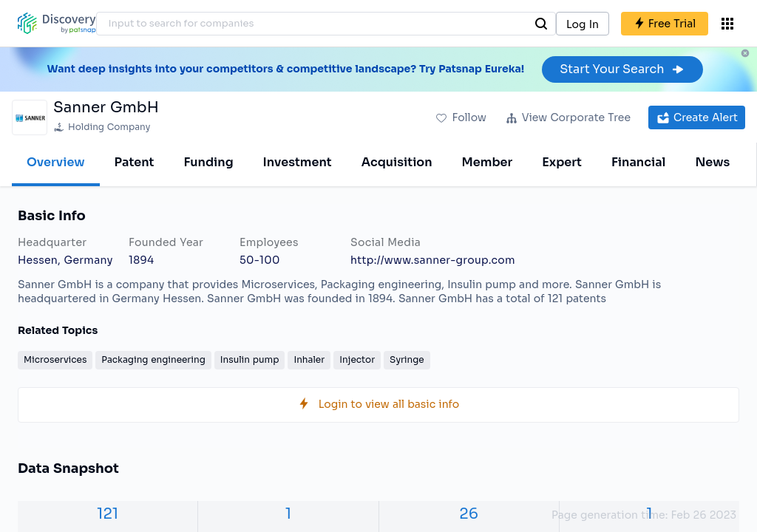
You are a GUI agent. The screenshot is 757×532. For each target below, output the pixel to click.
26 (469, 514)
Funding (208, 162)
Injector (357, 359)
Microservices (55, 359)
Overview (56, 162)
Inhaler (309, 359)
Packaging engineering (153, 359)
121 (108, 514)
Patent (135, 162)
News (712, 162)
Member (488, 162)
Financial (638, 162)
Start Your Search (622, 69)
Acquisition (397, 162)
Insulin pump (250, 359)
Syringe (407, 359)
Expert (562, 162)
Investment (298, 162)
